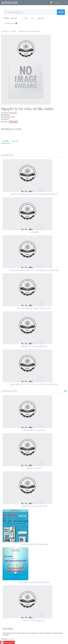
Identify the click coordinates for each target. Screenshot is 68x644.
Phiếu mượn (11, 23)
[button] (65, 391)
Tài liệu (14, 31)
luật (26, 18)
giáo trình (41, 18)
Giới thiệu (6, 141)
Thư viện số (5, 31)
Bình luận (15, 141)
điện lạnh (14, 18)
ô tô (32, 18)
